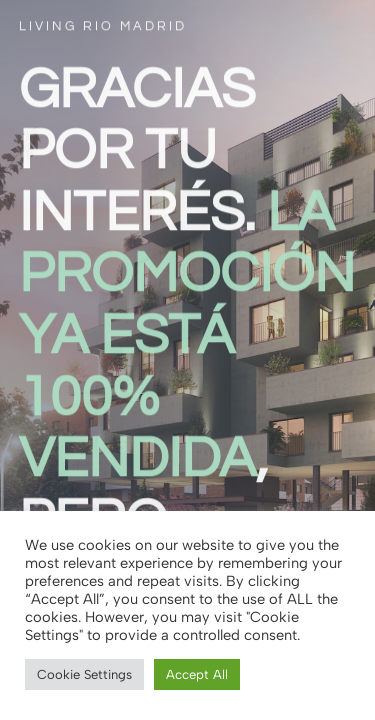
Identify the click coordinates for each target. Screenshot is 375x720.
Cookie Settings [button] (84, 674)
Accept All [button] (197, 674)
